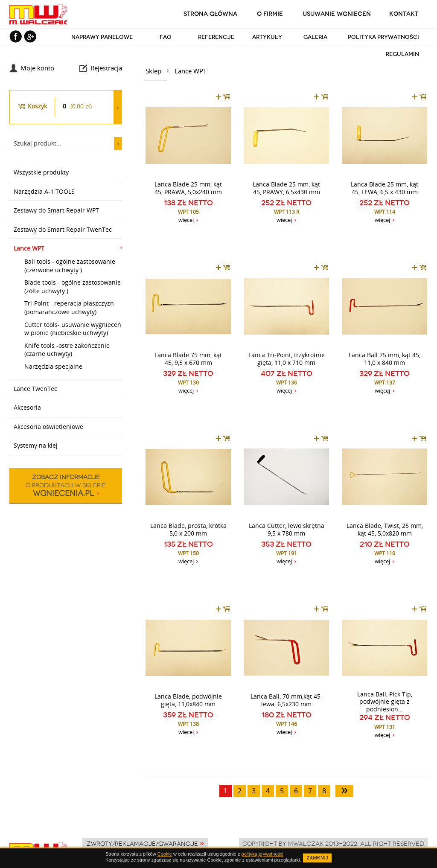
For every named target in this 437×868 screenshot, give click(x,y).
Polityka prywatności (383, 37)
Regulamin (402, 54)
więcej (186, 220)
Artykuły (267, 37)
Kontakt (404, 14)
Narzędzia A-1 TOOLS (44, 191)
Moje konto (37, 68)
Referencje (216, 37)
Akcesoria (27, 407)
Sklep (153, 71)
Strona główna (210, 14)
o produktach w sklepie (66, 486)
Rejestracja (106, 68)
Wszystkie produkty (41, 172)
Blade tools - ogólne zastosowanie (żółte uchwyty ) (73, 287)
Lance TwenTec (35, 389)
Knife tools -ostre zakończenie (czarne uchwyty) (67, 350)
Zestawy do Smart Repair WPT (56, 210)
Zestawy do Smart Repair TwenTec (63, 229)
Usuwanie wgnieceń (337, 14)
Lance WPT (29, 248)
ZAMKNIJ (317, 858)
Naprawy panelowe (102, 37)
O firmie (270, 14)
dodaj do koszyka (223, 97)
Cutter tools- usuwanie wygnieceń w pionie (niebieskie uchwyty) (73, 329)
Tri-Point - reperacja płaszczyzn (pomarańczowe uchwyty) (69, 307)
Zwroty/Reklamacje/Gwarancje (142, 844)
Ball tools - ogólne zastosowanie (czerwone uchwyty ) (70, 266)
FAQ (166, 37)
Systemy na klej (36, 445)
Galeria (315, 37)
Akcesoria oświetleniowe (48, 427)
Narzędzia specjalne (53, 366)
